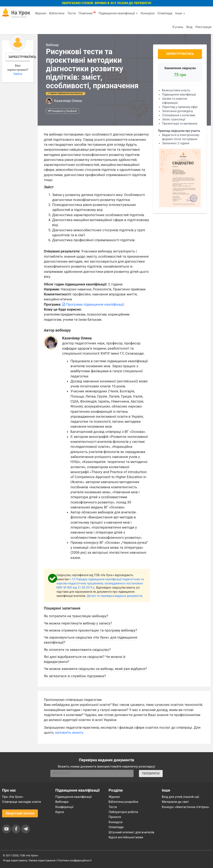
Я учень (178, 27)
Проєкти (115, 817)
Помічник (87, 13)
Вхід (189, 27)
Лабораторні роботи (123, 812)
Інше (180, 13)
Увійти (18, 74)
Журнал (41, 13)
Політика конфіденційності (74, 860)
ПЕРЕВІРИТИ (151, 774)
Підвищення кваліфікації (118, 13)
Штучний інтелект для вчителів (131, 832)
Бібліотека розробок (123, 802)
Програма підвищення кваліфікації (93, 304)
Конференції (64, 807)
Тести (72, 13)
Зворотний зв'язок (20, 813)
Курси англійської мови (126, 837)
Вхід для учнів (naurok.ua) (180, 797)
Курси (60, 812)
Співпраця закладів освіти (22, 802)
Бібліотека (57, 13)
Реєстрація (203, 27)
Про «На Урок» (13, 797)
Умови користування (42, 860)
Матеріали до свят (175, 802)
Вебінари (62, 802)
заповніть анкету (69, 732)
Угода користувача (15, 860)
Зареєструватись (19, 57)
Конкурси (148, 13)
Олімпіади (116, 827)
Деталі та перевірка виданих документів (115, 596)
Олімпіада (165, 13)
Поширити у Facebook (63, 111)
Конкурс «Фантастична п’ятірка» (185, 807)
